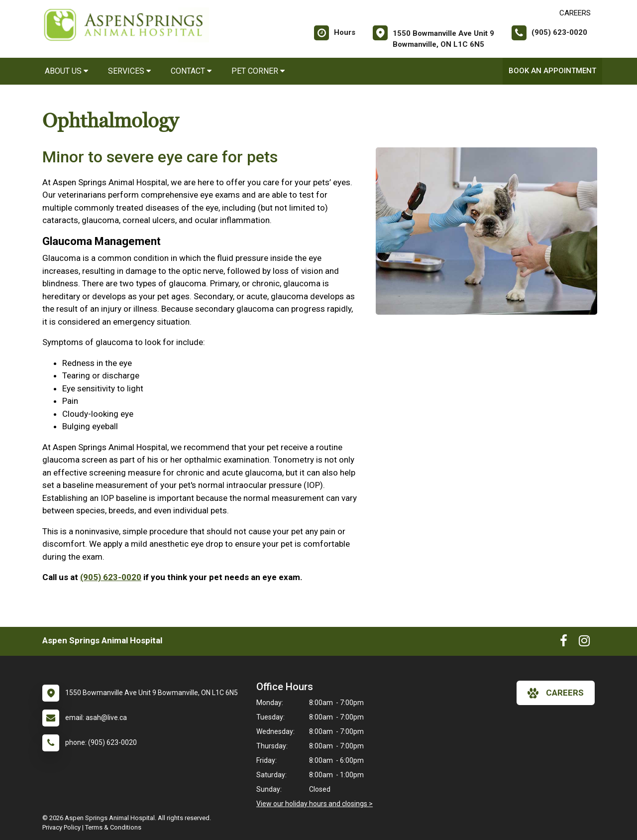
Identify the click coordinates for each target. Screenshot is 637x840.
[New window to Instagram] (584, 643)
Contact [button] (191, 71)
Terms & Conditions (113, 827)
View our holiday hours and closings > (315, 804)
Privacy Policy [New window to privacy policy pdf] (61, 827)
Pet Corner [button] (258, 71)
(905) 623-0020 (111, 577)
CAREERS (575, 13)
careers (556, 693)
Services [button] (129, 71)
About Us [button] (66, 71)
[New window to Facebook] (564, 643)
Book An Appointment (552, 71)
